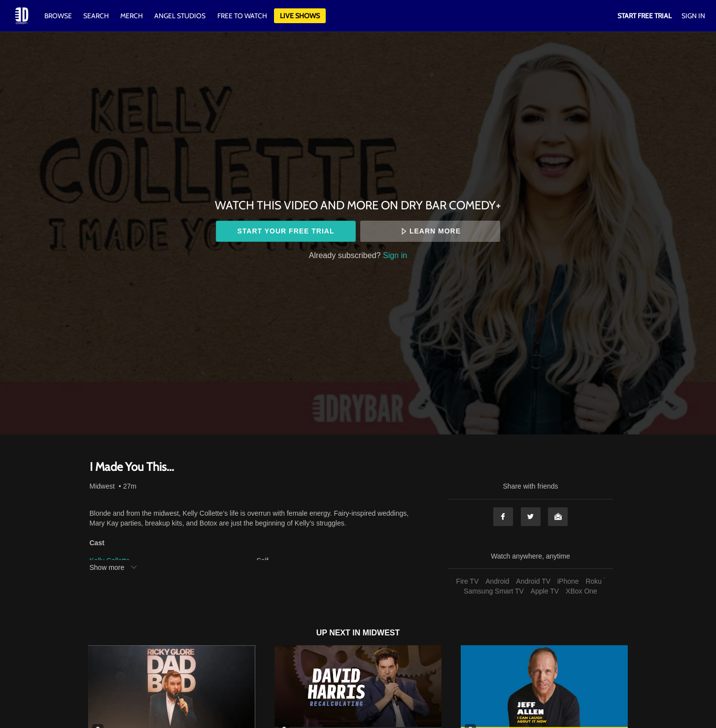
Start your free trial (286, 231)
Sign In (693, 16)
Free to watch (242, 16)
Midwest (102, 486)
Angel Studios (180, 16)
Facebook (503, 517)
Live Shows (300, 16)
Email (558, 517)
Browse (59, 16)
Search (97, 16)
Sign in (395, 255)
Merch (132, 16)
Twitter (531, 517)
